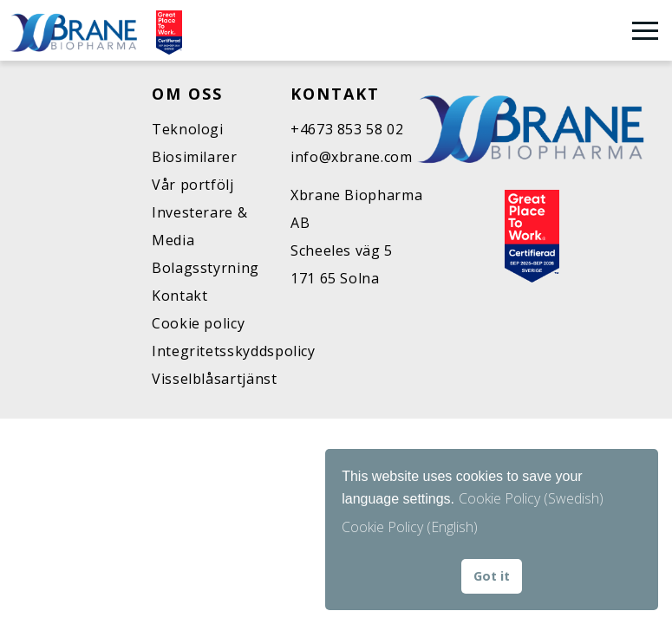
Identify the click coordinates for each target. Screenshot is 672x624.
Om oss (187, 94)
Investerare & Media (199, 226)
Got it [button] (492, 576)
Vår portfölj (193, 185)
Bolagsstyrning (206, 268)
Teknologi (188, 129)
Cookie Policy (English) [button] (410, 527)
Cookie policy (198, 323)
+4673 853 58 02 (347, 129)
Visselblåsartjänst (215, 379)
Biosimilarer (195, 157)
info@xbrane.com (352, 157)
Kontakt (179, 296)
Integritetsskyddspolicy (221, 351)
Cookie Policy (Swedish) (531, 498)
